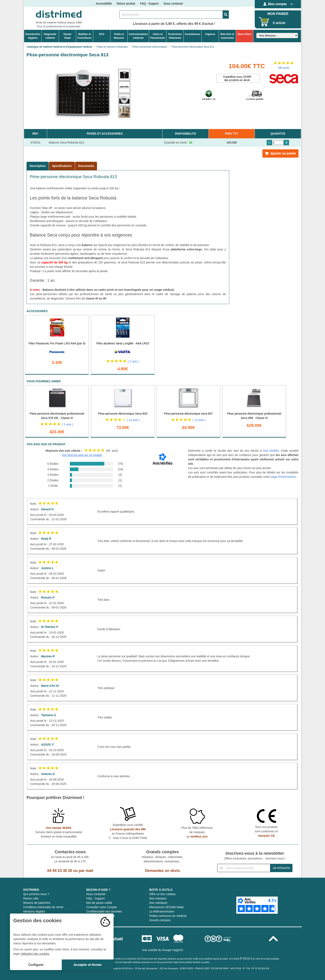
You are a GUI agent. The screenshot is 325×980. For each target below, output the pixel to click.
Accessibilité (104, 4)
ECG (102, 34)
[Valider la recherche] (226, 14)
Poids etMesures (119, 36)
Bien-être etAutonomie (227, 36)
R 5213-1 (246, 958)
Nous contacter (173, 4)
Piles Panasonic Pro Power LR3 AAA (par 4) (57, 343)
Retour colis (31, 898)
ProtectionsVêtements (175, 36)
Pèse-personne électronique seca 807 (188, 414)
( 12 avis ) (199, 420)
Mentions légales (34, 911)
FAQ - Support (149, 4)
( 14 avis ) (133, 420)
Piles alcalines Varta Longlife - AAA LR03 (123, 343)
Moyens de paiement (37, 903)
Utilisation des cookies (35, 954)
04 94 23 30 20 (60, 871)
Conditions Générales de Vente (43, 907)
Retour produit (126, 4)
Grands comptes (160, 920)
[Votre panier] (264, 22)
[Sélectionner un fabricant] (277, 36)
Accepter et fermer (88, 965)
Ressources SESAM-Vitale (166, 907)
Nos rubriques (158, 903)
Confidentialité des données (104, 911)
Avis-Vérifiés (271, 451)
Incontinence (193, 34)
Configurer (36, 965)
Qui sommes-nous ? (36, 894)
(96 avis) (284, 68)
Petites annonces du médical (168, 916)
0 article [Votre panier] (279, 23)
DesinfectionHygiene (33, 36)
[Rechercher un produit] (171, 14)
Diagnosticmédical (50, 36)
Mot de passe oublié (99, 903)
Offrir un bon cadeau (162, 894)
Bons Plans (244, 34)
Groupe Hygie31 (173, 950)
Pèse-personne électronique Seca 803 (123, 414)
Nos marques (158, 898)
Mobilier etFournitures (85, 36)
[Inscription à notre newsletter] (244, 868)
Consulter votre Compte (102, 907)
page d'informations (284, 477)
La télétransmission (162, 911)
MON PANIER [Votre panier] (278, 14)
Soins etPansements (158, 36)
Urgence (210, 34)
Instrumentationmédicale (138, 36)
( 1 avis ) (68, 424)
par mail (86, 871)
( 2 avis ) (133, 361)
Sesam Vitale (67, 36)
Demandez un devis (162, 871)
